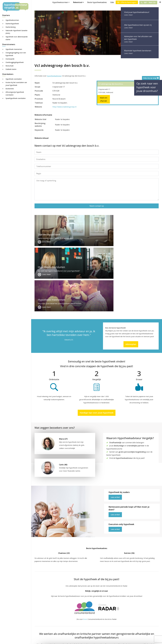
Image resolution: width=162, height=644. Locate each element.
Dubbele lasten (11, 69)
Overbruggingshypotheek (15, 62)
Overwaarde (10, 59)
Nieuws (97, 640)
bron (85, 554)
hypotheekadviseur (54, 76)
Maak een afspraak (104, 99)
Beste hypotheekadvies (97, 2)
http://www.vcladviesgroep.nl (64, 107)
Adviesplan (131, 279)
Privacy (105, 640)
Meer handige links (42, 616)
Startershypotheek (12, 24)
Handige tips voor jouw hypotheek (97, 347)
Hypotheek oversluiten (14, 79)
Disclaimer (79, 640)
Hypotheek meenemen (14, 49)
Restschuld (9, 66)
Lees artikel (115, 432)
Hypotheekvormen (12, 20)
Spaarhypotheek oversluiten (16, 98)
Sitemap (69, 640)
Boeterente (10, 89)
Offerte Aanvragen (126, 2)
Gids (112, 2)
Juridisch (89, 640)
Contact (80, 619)
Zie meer (132, 631)
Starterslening (11, 27)
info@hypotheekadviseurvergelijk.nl (92, 627)
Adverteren (81, 616)
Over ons (81, 621)
